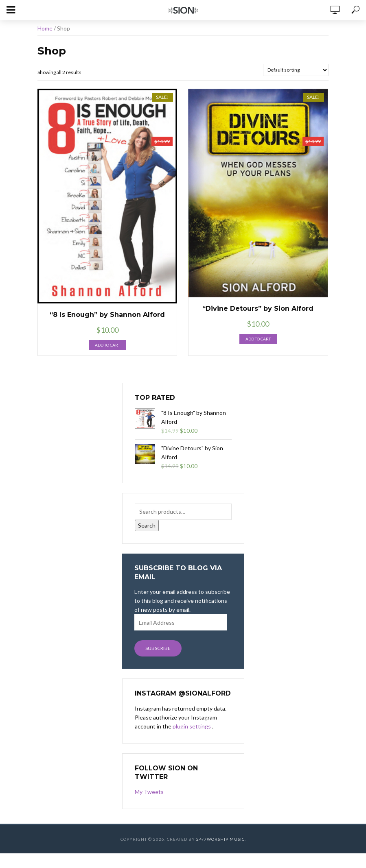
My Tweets (149, 792)
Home (45, 28)
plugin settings (192, 726)
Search (147, 525)
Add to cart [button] (107, 345)
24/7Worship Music (220, 839)
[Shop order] (296, 70)
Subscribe (158, 648)
